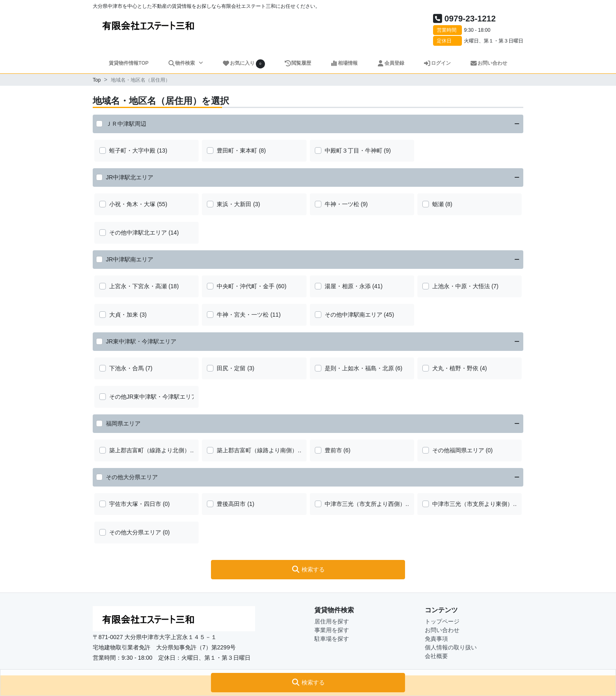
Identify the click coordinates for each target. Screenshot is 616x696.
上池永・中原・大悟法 (461, 286)
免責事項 (436, 639)
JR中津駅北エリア (130, 177)
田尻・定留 (231, 368)
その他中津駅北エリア (138, 233)
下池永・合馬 (126, 368)
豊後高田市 (231, 504)
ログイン (437, 63)
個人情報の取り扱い (451, 647)
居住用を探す (332, 621)
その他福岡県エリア (458, 450)
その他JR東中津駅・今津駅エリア (153, 397)
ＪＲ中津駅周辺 (126, 124)
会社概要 (436, 656)
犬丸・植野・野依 (455, 368)
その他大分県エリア (132, 477)
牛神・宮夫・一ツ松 (243, 315)
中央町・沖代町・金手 (246, 286)
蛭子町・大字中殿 (132, 150)
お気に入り (244, 64)
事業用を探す (332, 630)
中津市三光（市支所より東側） (473, 504)
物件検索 (182, 63)
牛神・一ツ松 (342, 204)
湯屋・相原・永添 (348, 286)
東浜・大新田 (234, 204)
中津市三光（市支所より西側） (365, 504)
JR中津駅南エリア (130, 259)
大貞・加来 (124, 315)
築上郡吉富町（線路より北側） (150, 450)
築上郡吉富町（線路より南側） (257, 450)
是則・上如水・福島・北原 (359, 368)
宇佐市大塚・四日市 (135, 504)
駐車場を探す (332, 639)
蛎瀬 (438, 204)
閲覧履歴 (298, 63)
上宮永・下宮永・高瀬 (138, 286)
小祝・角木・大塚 (132, 204)
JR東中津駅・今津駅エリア (141, 341)
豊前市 (333, 450)
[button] (308, 683)
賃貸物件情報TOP (129, 63)
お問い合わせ (488, 63)
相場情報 (344, 63)
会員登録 (390, 63)
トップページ (442, 621)
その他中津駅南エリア (354, 315)
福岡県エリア (123, 423)
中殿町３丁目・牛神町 (354, 150)
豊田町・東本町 (237, 150)
